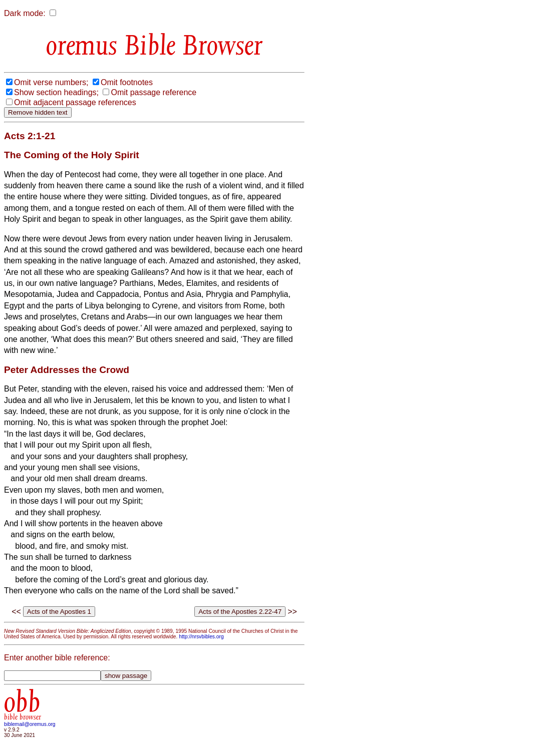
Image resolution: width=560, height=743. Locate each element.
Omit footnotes (127, 82)
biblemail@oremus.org (30, 724)
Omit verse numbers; (51, 82)
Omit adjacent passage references (75, 102)
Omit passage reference (154, 92)
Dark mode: (25, 13)
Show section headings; (56, 92)
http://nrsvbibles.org (201, 637)
